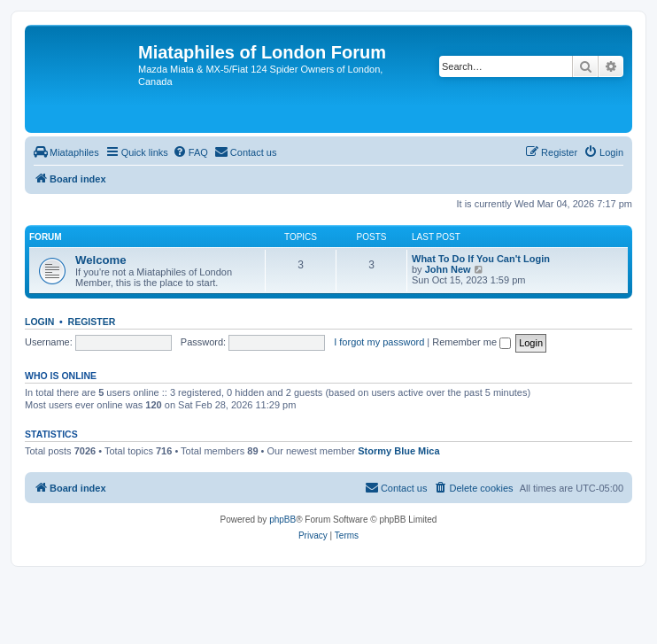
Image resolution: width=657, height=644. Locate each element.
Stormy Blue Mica (398, 451)
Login (39, 322)
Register (92, 322)
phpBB (282, 520)
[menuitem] (66, 152)
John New (448, 269)
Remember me (471, 342)
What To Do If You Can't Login (481, 259)
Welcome (101, 260)
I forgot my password (379, 342)
